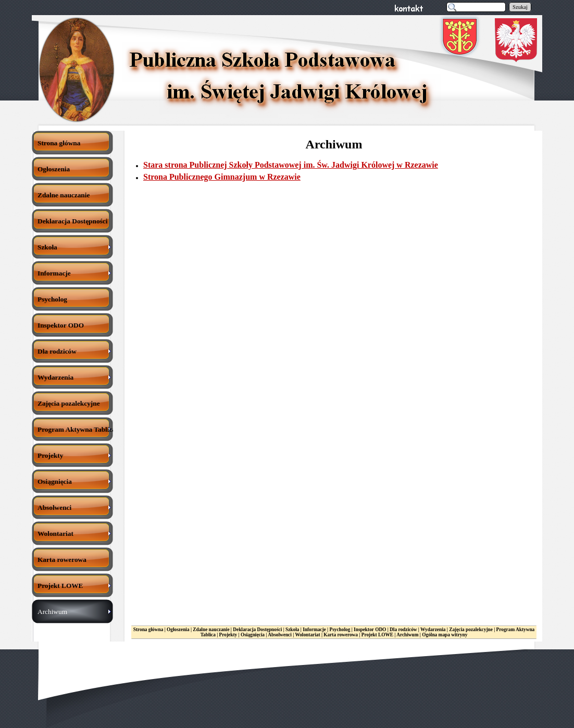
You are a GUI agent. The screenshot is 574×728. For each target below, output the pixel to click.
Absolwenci (280, 635)
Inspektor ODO (370, 630)
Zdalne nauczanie (211, 630)
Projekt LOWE (377, 635)
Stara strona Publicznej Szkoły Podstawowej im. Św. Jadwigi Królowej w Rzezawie (291, 165)
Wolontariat (307, 635)
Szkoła (292, 630)
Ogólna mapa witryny (445, 635)
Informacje (314, 630)
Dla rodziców (403, 630)
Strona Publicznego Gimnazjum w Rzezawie (222, 177)
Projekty (228, 635)
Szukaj (520, 7)
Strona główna (148, 630)
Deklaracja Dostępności (257, 630)
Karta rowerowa (341, 635)
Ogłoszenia (178, 630)
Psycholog (340, 630)
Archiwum (407, 635)
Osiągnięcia (253, 635)
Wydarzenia (433, 630)
